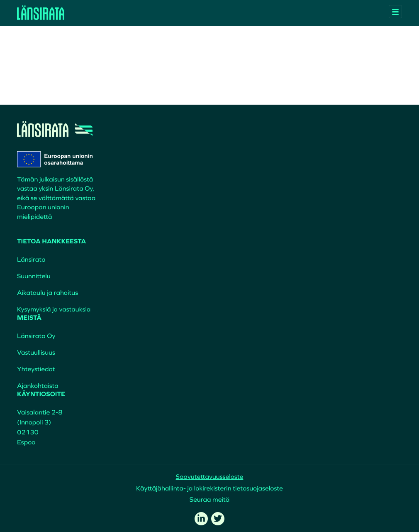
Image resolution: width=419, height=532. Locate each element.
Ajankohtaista (38, 386)
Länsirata (31, 260)
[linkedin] (201, 519)
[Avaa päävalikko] (395, 12)
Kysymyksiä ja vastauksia (54, 309)
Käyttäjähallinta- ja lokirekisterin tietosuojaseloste (209, 488)
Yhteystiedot (36, 369)
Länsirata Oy (36, 336)
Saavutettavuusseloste (210, 477)
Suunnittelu (34, 276)
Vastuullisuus (36, 353)
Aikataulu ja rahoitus (48, 293)
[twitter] (218, 519)
